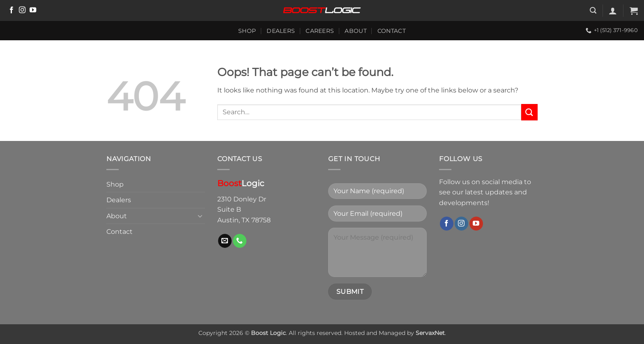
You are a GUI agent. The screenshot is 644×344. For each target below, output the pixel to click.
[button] (593, 10)
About (355, 31)
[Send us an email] (225, 241)
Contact (392, 31)
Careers (320, 31)
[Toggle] (200, 216)
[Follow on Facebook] (11, 10)
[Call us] (240, 241)
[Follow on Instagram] (22, 10)
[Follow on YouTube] (33, 10)
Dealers (281, 31)
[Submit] (529, 112)
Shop (247, 31)
